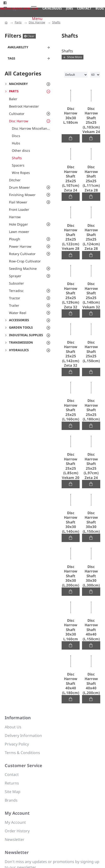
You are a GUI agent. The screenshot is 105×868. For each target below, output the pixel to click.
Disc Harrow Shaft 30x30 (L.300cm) (91, 576)
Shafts (56, 22)
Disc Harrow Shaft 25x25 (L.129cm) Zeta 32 (71, 295)
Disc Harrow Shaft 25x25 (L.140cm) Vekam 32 (91, 295)
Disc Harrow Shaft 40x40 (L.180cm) (71, 683)
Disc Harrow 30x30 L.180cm (71, 116)
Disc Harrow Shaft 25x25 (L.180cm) (91, 410)
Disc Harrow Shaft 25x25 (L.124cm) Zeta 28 (91, 237)
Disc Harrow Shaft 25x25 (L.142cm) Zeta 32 (71, 354)
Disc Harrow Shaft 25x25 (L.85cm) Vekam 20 (71, 466)
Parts (18, 22)
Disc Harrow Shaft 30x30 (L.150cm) (91, 522)
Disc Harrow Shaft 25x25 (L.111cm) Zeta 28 (91, 179)
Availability (18, 47)
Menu (37, 19)
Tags (11, 58)
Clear (31, 36)
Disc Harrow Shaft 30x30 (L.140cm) (71, 522)
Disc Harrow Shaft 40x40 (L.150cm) (91, 630)
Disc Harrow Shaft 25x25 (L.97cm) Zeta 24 (91, 466)
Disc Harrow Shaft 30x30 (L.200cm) (71, 576)
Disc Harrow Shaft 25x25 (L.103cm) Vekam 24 (91, 120)
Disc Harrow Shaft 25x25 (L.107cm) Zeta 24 (71, 179)
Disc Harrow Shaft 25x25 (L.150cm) (91, 352)
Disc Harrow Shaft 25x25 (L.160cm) (71, 410)
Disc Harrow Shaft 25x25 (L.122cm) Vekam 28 (71, 237)
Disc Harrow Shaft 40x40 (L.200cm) (91, 683)
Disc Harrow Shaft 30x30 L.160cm (71, 630)
